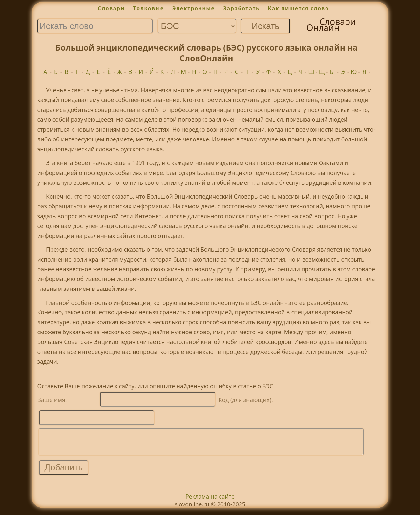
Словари (111, 8)
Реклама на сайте (210, 501)
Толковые (149, 8)
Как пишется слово (299, 8)
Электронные (194, 8)
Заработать (241, 8)
